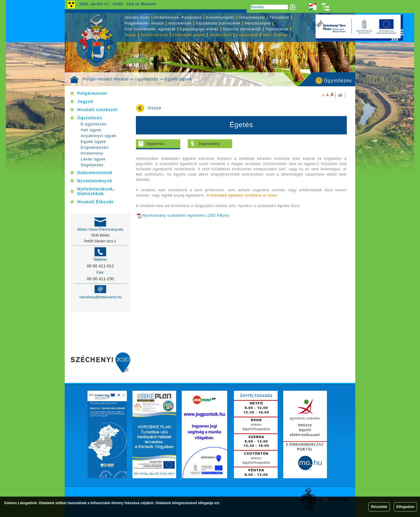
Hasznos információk (242, 29)
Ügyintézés (147, 79)
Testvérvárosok (154, 35)
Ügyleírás (156, 144)
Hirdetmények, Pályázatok (178, 17)
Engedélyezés (95, 147)
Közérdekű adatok (189, 35)
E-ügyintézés (94, 124)
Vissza (154, 108)
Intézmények (180, 23)
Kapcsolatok (247, 35)
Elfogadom (405, 507)
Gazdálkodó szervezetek (218, 23)
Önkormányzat (252, 17)
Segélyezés (92, 165)
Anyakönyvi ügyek (99, 136)
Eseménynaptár (220, 17)
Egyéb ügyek (178, 79)
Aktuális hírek (137, 17)
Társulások (280, 17)
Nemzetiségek (258, 23)
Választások (221, 35)
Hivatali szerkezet (97, 110)
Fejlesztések (277, 29)
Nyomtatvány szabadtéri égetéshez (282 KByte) (183, 215)
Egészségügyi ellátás (199, 29)
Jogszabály (209, 144)
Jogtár (130, 35)
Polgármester (92, 93)
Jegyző (85, 101)
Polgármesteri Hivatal (106, 79)
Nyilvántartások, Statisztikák (96, 191)
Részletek (379, 507)
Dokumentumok (95, 173)
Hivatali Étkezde (96, 202)
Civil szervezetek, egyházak (150, 29)
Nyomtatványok (95, 181)
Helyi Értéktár (275, 35)
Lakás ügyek (93, 159)
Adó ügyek (91, 130)
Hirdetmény (92, 153)
